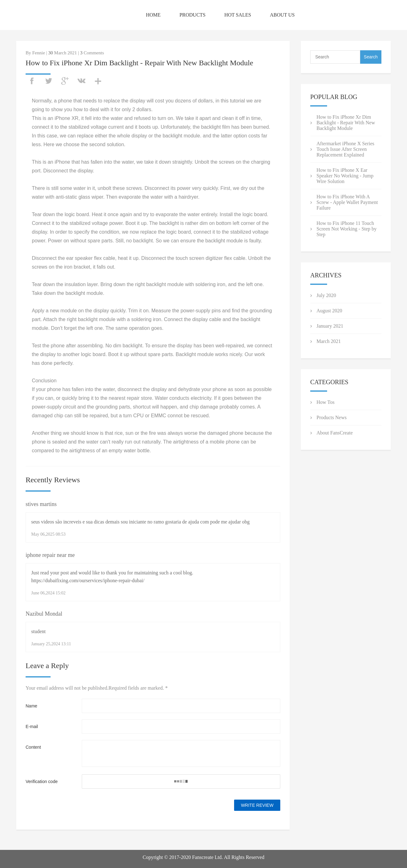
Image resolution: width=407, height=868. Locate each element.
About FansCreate (335, 433)
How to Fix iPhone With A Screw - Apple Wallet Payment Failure (347, 202)
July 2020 (326, 295)
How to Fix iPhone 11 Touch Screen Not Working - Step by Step (347, 229)
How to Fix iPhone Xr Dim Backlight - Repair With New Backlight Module (346, 123)
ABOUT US (282, 15)
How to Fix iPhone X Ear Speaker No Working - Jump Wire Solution (345, 176)
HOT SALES (238, 15)
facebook (32, 81)
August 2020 (329, 311)
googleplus (65, 81)
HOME (153, 15)
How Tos (326, 402)
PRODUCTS (193, 15)
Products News (331, 417)
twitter (48, 81)
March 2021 (329, 341)
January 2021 (330, 326)
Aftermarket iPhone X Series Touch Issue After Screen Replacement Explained (345, 149)
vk (81, 81)
